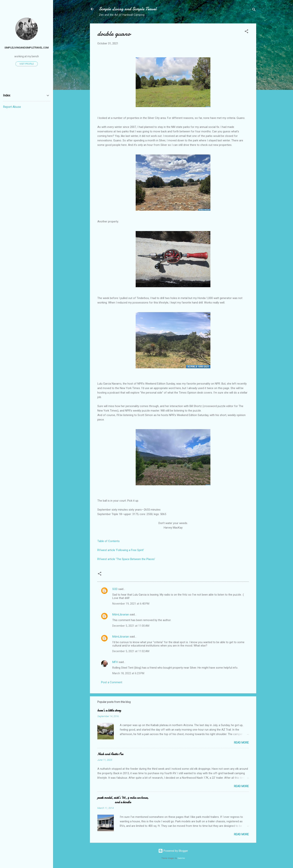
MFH (115, 662)
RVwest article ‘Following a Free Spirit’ (121, 550)
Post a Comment (112, 682)
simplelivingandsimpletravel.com (27, 48)
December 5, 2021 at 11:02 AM (131, 651)
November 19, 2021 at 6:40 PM (131, 604)
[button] (246, 32)
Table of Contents (108, 541)
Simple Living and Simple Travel (128, 9)
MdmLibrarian (121, 614)
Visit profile (27, 64)
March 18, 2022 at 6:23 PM (128, 673)
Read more (241, 743)
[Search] (254, 10)
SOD (115, 589)
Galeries (181, 858)
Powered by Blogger (173, 851)
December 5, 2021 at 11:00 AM (131, 626)
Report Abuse (12, 107)
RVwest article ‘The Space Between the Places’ (126, 559)
